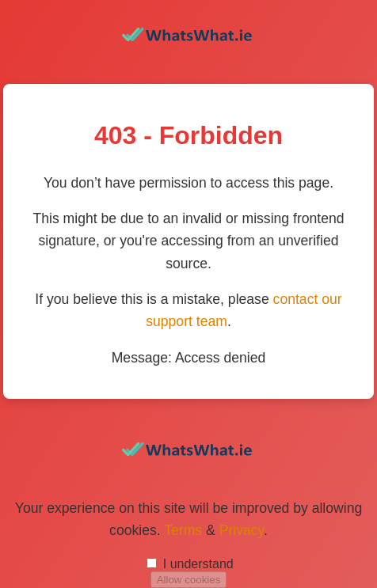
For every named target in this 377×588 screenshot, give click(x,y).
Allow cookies (189, 580)
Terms (183, 530)
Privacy (242, 530)
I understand (198, 564)
